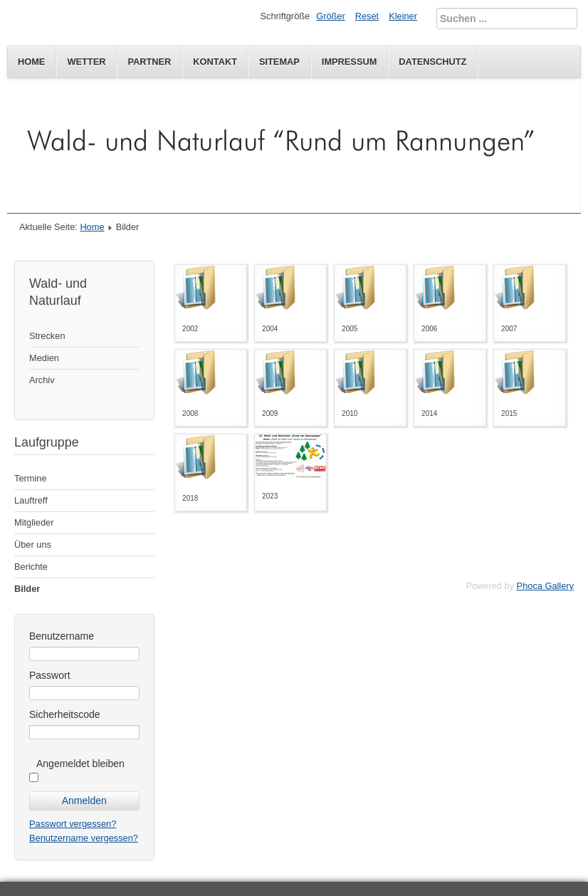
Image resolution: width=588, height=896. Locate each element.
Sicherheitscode (65, 714)
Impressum (350, 62)
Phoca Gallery (545, 586)
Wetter (86, 62)
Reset (367, 16)
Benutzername (62, 636)
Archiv (42, 380)
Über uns (33, 545)
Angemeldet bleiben (80, 764)
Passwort (50, 675)
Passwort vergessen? (73, 824)
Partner (149, 62)
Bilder (27, 589)
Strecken (47, 336)
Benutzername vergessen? (84, 838)
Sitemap (279, 62)
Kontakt (215, 62)
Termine (31, 478)
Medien (44, 358)
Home (31, 62)
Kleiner (403, 16)
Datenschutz (432, 62)
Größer (331, 16)
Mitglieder (34, 522)
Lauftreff (31, 500)
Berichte (31, 567)
